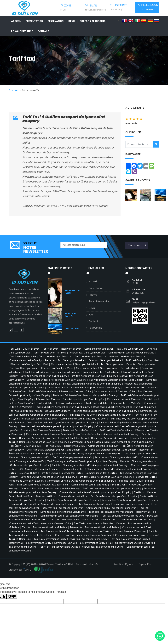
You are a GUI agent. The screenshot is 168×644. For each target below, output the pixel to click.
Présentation (34, 21)
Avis (91, 314)
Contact (43, 31)
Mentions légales (123, 564)
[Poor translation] (12, 596)
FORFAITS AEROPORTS (93, 21)
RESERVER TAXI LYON (73, 291)
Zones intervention (99, 301)
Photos (93, 294)
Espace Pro (145, 564)
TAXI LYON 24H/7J (71, 314)
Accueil (16, 21)
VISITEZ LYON (72, 328)
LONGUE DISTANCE (22, 31)
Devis (72, 21)
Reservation (56, 21)
